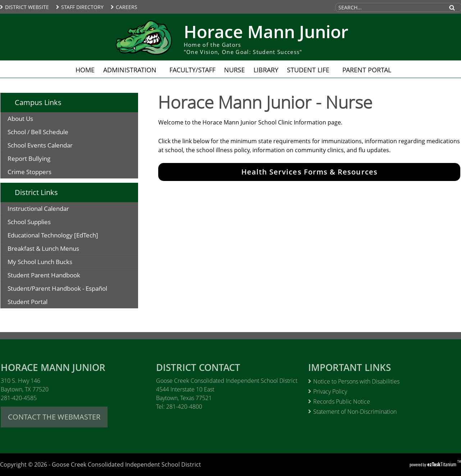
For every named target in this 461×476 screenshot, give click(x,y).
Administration (132, 70)
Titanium (442, 464)
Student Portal (39, 303)
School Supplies (41, 223)
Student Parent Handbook (59, 276)
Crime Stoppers (29, 172)
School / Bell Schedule (38, 132)
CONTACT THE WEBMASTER (54, 417)
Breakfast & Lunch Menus (55, 250)
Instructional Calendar (50, 210)
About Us (20, 119)
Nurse (234, 70)
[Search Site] (389, 7)
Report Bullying (29, 158)
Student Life (310, 70)
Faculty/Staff (192, 70)
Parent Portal (369, 70)
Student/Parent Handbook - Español (72, 289)
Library (266, 70)
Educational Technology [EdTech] (64, 236)
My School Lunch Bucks (51, 263)
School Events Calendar (40, 145)
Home (85, 70)
